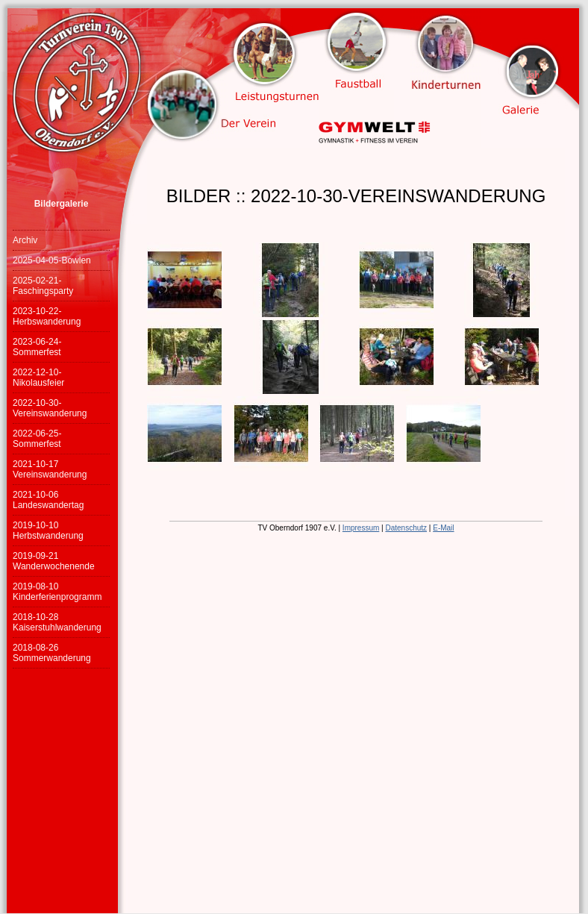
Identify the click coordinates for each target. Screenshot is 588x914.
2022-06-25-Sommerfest (37, 439)
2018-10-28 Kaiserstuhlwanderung (57, 622)
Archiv (25, 240)
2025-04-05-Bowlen (52, 260)
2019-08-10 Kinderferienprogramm (57, 592)
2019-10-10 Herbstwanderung (48, 530)
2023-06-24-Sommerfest (37, 347)
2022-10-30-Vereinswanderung (50, 408)
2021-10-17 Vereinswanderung (50, 469)
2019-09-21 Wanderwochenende (54, 561)
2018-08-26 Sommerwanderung (52, 653)
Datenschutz (406, 528)
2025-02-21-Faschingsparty (43, 286)
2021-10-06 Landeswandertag (48, 500)
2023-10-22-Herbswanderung (47, 316)
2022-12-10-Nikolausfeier (38, 378)
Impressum (361, 528)
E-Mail (443, 528)
